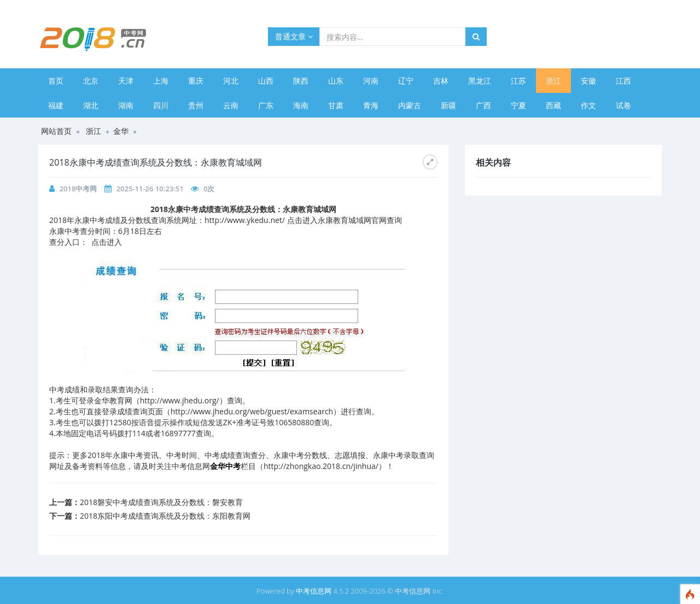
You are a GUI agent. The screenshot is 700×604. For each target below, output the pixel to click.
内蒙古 (410, 105)
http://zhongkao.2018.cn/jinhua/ (321, 466)
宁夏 (518, 105)
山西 (266, 81)
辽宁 (406, 81)
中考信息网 (314, 591)
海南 (301, 105)
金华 (121, 131)
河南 (371, 81)
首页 (56, 81)
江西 (623, 81)
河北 (231, 81)
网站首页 (56, 131)
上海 (161, 81)
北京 (91, 81)
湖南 (126, 105)
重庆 (196, 81)
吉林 (441, 81)
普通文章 (294, 36)
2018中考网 (78, 189)
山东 (336, 81)
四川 (161, 105)
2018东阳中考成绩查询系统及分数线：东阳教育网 (165, 516)
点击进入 (107, 242)
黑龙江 (480, 81)
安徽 (588, 81)
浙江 (553, 81)
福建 (56, 105)
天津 (126, 81)
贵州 (196, 105)
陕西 (301, 81)
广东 (266, 105)
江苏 (518, 81)
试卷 (623, 105)
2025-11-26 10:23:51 (150, 189)
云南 (231, 105)
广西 (483, 105)
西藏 (553, 105)
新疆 (448, 105)
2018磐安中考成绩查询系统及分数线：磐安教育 (161, 502)
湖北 (91, 105)
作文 (588, 105)
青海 (371, 105)
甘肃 (336, 105)
